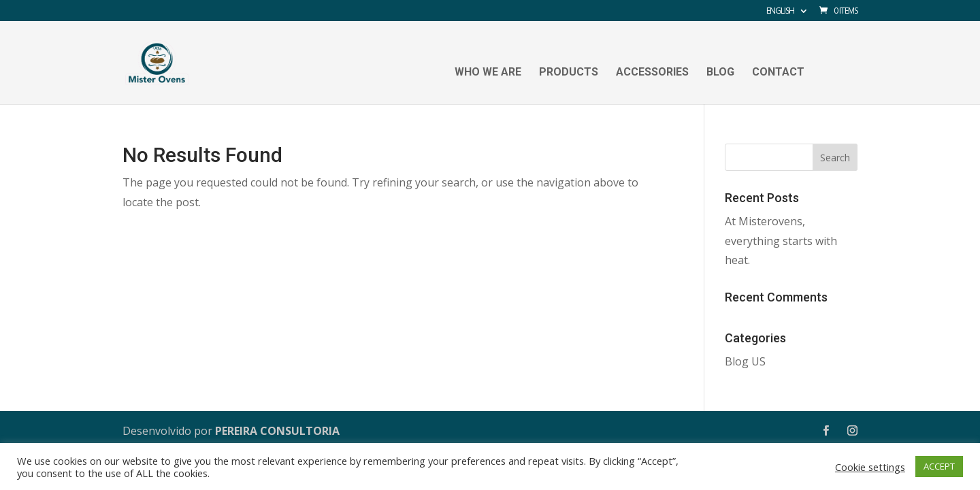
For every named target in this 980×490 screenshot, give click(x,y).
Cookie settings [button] (870, 467)
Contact (778, 73)
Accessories (652, 73)
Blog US (745, 361)
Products (569, 73)
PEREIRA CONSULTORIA (277, 431)
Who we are (488, 73)
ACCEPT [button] (939, 466)
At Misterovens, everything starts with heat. (781, 241)
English (780, 12)
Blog (720, 73)
